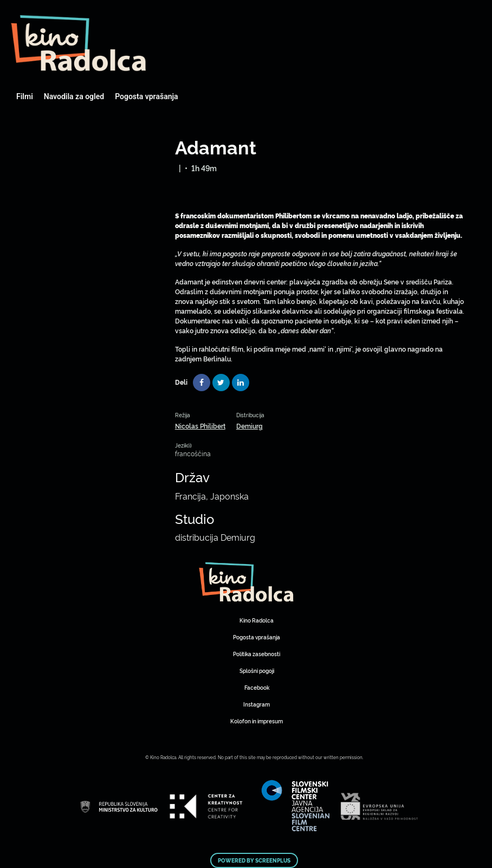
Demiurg (250, 426)
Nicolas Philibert (200, 426)
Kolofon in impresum (257, 721)
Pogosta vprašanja (146, 96)
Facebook (257, 687)
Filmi (25, 96)
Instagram (257, 704)
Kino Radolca (257, 620)
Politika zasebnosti (257, 654)
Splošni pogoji (257, 671)
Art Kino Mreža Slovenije (79, 43)
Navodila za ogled (74, 96)
